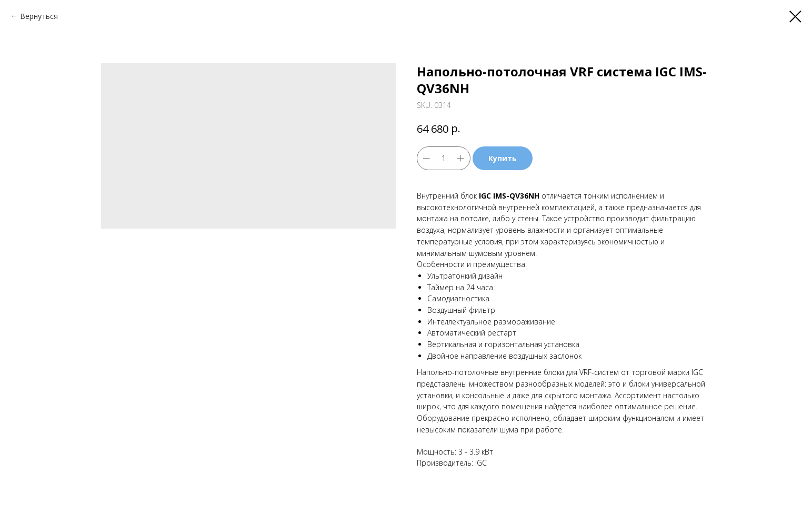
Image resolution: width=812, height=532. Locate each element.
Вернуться (39, 16)
